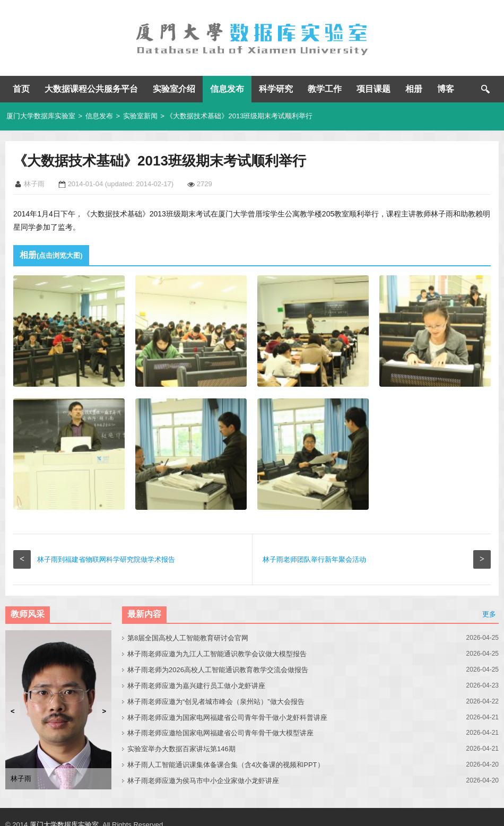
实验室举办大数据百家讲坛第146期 (181, 749)
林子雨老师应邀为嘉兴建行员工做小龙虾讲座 (196, 686)
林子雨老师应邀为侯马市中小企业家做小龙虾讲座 (203, 781)
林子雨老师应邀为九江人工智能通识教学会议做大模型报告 (217, 654)
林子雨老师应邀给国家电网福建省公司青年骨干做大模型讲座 (220, 733)
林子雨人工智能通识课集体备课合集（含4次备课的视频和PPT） (226, 765)
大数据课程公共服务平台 (91, 89)
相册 (414, 89)
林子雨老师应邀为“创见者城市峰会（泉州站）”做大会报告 (216, 702)
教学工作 (325, 89)
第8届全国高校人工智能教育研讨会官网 (188, 638)
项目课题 (373, 89)
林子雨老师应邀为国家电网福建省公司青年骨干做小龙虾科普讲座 (227, 718)
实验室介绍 (174, 89)
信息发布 (227, 89)
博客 (446, 89)
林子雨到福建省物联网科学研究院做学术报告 (106, 559)
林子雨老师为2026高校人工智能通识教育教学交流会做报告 (218, 670)
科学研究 (276, 89)
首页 (21, 89)
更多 (489, 614)
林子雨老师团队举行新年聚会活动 (314, 559)
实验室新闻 (140, 116)
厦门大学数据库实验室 (41, 116)
